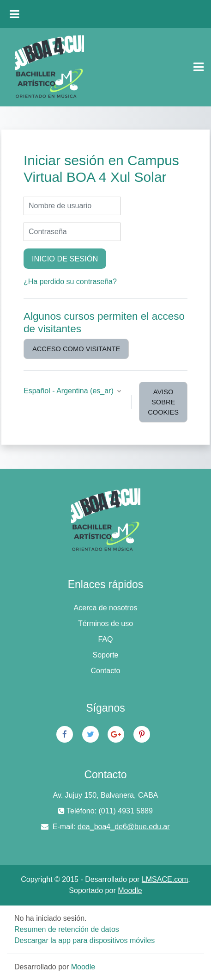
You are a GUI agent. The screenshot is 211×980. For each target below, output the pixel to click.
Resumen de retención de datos (67, 929)
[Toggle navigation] (199, 67)
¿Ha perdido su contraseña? (70, 282)
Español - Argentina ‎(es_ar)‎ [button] (69, 391)
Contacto (105, 671)
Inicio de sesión (65, 259)
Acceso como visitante (76, 349)
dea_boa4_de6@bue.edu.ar (124, 827)
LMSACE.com (165, 879)
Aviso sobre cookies (163, 402)
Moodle (130, 890)
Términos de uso (105, 623)
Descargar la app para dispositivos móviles (84, 940)
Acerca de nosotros (106, 608)
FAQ (105, 639)
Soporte (105, 655)
